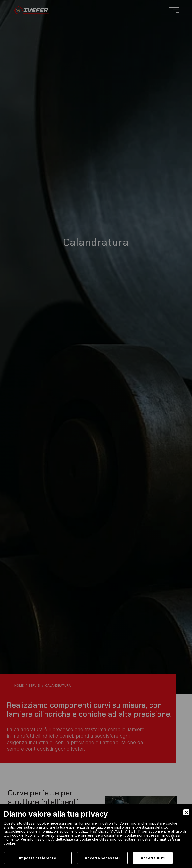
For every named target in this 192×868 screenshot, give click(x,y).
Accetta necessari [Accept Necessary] (102, 858)
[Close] (186, 812)
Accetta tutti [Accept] (153, 858)
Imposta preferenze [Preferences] (38, 858)
